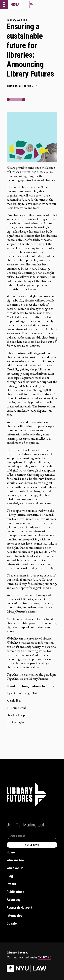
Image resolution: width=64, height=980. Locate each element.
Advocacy (14, 900)
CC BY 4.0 (44, 957)
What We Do (15, 868)
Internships (15, 915)
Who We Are (15, 860)
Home (11, 852)
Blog (10, 876)
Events (11, 884)
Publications (15, 892)
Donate (12, 923)
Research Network (20, 908)
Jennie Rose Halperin (20, 86)
